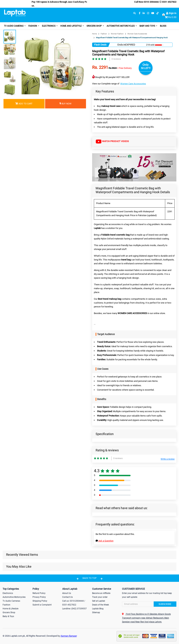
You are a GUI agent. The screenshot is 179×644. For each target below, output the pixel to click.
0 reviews (116, 59)
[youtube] (153, 13)
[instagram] (148, 13)
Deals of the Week (101, 605)
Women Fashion (117, 34)
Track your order (100, 597)
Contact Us (67, 597)
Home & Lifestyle (10, 609)
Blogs (163, 26)
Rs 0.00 (172, 17)
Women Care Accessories (137, 34)
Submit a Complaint (42, 605)
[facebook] (140, 13)
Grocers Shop (9, 612)
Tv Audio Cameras (11, 601)
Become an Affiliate (101, 593)
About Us (67, 593)
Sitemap (96, 612)
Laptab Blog (98, 609)
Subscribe (165, 604)
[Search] (149, 604)
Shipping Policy (40, 601)
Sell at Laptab (99, 601)
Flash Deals (100, 45)
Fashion (104, 34)
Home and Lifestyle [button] (71, 26)
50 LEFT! (146, 68)
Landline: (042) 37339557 (74, 609)
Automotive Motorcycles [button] (121, 26)
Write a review (168, 459)
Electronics (8, 593)
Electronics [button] (49, 26)
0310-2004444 (151, 2)
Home (94, 34)
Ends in (121, 45)
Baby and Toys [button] (148, 26)
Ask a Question (105, 541)
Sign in (171, 13)
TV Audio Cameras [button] (14, 26)
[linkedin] (144, 13)
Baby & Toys (8, 616)
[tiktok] (157, 13)
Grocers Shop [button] (94, 26)
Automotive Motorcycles (14, 597)
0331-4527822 (168, 2)
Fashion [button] (33, 26)
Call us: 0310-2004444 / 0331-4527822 (74, 603)
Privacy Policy (39, 597)
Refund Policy (39, 593)
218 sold (150, 45)
